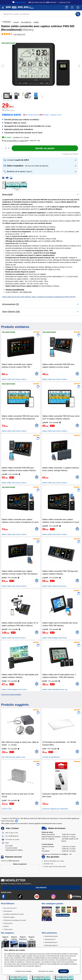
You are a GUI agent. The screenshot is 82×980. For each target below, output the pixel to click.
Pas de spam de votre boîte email (55, 867)
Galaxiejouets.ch (50, 939)
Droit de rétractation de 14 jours (54, 861)
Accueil (16, 22)
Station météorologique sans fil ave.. (55, 638)
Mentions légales (9, 917)
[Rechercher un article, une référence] (41, 14)
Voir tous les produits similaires (11, 695)
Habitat (36, 22)
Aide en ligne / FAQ (12, 833)
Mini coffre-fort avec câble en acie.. (14, 757)
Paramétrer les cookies (46, 971)
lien (70, 958)
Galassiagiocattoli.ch (51, 945)
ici (40, 966)
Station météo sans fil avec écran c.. (14, 638)
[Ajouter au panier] (45, 148)
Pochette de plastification (51, 757)
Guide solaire (8, 929)
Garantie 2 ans (49, 864)
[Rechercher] (78, 14)
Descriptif (7, 195)
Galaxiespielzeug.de (51, 936)
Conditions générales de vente (14, 914)
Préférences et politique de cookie (15, 920)
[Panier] (78, 8)
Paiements (10, 861)
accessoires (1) (11, 304)
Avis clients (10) (11, 312)
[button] (14, 141)
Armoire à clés (7, 809)
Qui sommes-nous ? (10, 908)
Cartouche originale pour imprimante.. (55, 809)
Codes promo (8, 923)
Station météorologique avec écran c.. (15, 689)
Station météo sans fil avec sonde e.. (15, 379)
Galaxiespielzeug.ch (51, 942)
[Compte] (72, 8)
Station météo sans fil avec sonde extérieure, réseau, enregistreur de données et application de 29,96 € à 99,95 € (39, 297)
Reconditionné (26, 22)
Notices (6, 926)
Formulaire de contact (12, 839)
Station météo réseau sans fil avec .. (55, 586)
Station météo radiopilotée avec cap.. (55, 689)
